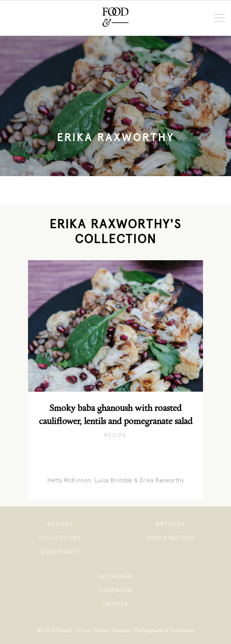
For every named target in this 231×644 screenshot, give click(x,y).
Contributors (171, 538)
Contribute (60, 552)
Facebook (116, 591)
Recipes (60, 524)
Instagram (115, 577)
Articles (171, 524)
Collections (60, 538)
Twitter (116, 605)
